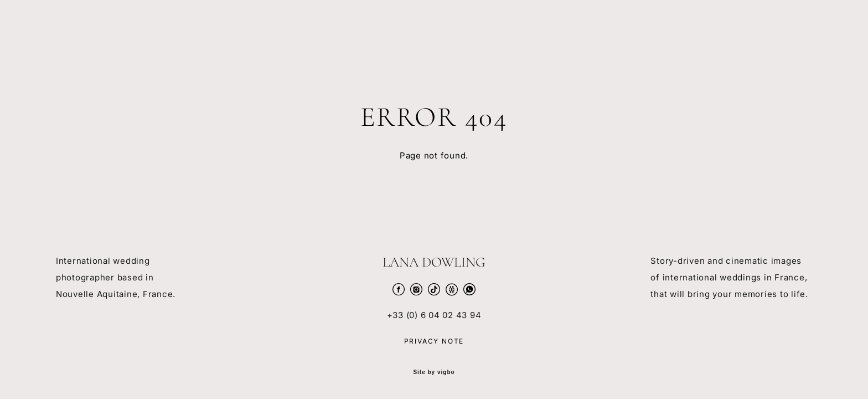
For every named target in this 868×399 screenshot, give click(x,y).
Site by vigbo (434, 372)
